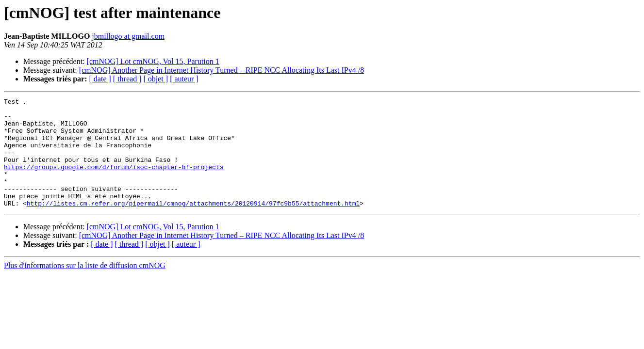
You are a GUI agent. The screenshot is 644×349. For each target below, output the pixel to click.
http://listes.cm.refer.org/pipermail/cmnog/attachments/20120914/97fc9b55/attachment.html (193, 225)
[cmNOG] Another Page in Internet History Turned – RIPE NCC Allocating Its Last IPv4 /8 (222, 70)
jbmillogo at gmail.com (128, 36)
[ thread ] (127, 79)
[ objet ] (156, 79)
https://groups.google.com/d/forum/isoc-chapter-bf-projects (114, 181)
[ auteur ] (184, 79)
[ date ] (100, 79)
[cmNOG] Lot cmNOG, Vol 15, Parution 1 (153, 61)
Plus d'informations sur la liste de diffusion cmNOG (85, 287)
